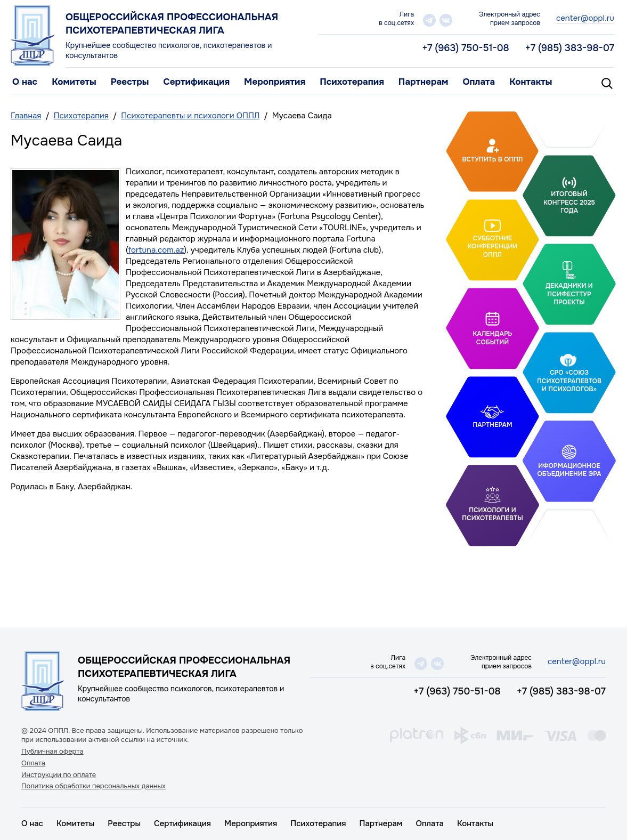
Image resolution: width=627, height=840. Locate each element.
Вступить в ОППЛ (493, 159)
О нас (25, 82)
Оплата (479, 82)
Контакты (531, 82)
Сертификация (196, 82)
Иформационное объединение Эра (569, 470)
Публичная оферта (52, 752)
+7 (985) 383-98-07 (570, 48)
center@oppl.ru (585, 18)
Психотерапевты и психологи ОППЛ (190, 116)
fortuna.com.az (156, 250)
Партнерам (424, 82)
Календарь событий (493, 338)
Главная (26, 116)
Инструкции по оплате (59, 775)
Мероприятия (275, 82)
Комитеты (74, 82)
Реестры (130, 82)
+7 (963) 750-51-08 (466, 48)
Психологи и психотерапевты (492, 514)
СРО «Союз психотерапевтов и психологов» (569, 381)
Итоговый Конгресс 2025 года (569, 202)
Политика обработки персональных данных (93, 786)
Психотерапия (352, 82)
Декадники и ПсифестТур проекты (569, 294)
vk (446, 20)
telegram (429, 20)
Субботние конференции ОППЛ (492, 246)
